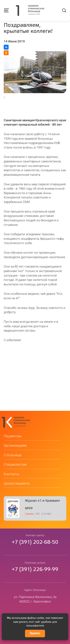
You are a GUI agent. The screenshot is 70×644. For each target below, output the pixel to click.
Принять (35, 633)
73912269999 (35, 571)
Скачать (30, 515)
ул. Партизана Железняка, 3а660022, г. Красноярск (35, 600)
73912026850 (35, 543)
